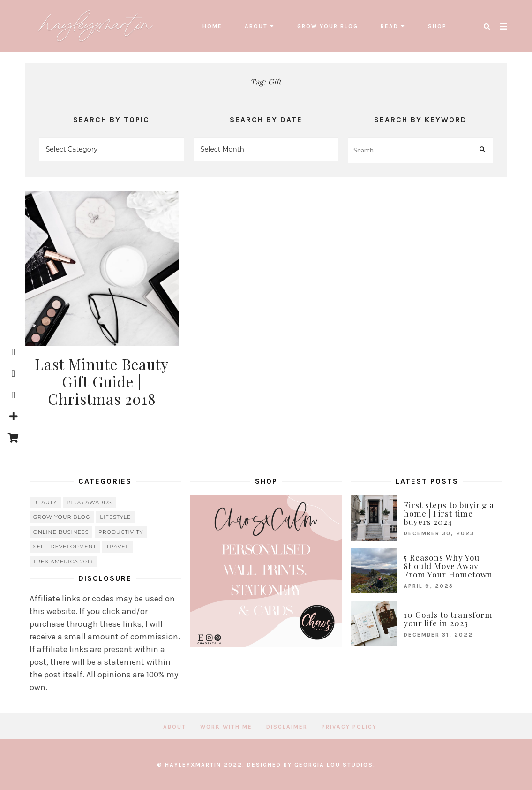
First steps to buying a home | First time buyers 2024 (449, 513)
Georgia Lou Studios (334, 765)
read (390, 26)
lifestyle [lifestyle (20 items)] (115, 517)
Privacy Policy (349, 727)
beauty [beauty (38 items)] (45, 502)
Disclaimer (287, 727)
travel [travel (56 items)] (117, 547)
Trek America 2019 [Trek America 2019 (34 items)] (63, 562)
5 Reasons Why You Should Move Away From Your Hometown (448, 566)
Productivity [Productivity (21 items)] (121, 532)
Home (212, 26)
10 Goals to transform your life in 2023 (448, 619)
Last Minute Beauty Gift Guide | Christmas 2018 (102, 381)
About (256, 26)
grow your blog (328, 26)
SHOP (437, 26)
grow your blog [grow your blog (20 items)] (62, 517)
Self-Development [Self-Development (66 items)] (65, 547)
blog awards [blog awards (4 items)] (89, 502)
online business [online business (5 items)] (61, 532)
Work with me (226, 727)
